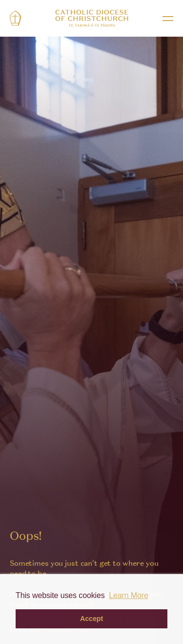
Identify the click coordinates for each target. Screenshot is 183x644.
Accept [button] (91, 619)
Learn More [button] (129, 595)
